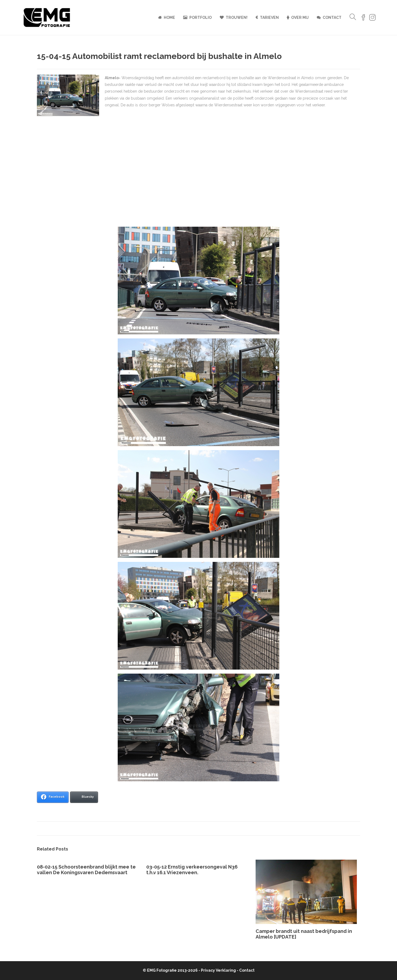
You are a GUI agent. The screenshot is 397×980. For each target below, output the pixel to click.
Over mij (300, 17)
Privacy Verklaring (218, 970)
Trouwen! (237, 17)
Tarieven (269, 17)
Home (169, 17)
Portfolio (201, 17)
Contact (332, 17)
